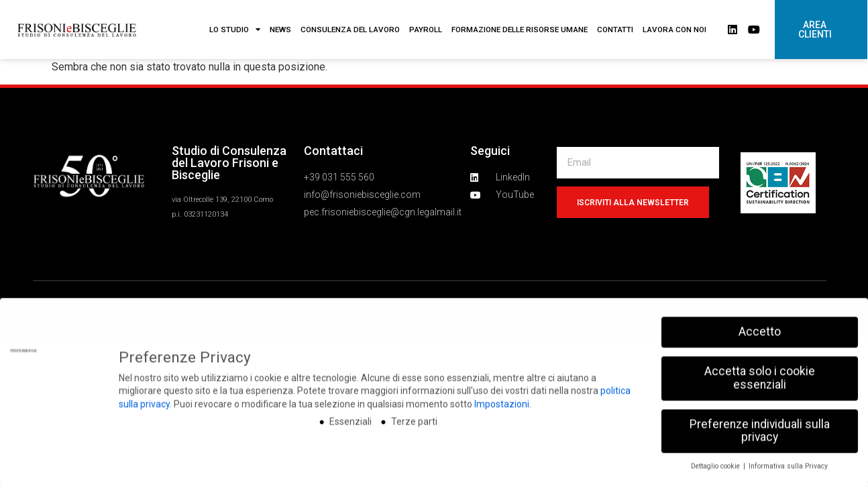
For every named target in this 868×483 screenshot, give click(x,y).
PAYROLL (426, 30)
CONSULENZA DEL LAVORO (350, 30)
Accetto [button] (760, 377)
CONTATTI (615, 30)
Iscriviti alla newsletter (633, 203)
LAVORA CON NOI (674, 30)
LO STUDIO (235, 30)
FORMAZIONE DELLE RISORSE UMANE (520, 30)
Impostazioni (502, 449)
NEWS (280, 30)
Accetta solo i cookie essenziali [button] (760, 423)
